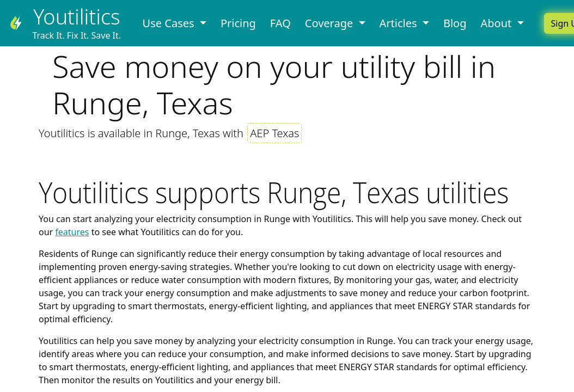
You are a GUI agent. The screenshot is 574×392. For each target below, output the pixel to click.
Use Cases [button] (170, 23)
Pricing (238, 23)
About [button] (497, 23)
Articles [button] (400, 23)
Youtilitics (77, 17)
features (72, 232)
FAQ (280, 23)
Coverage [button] (331, 23)
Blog (455, 23)
